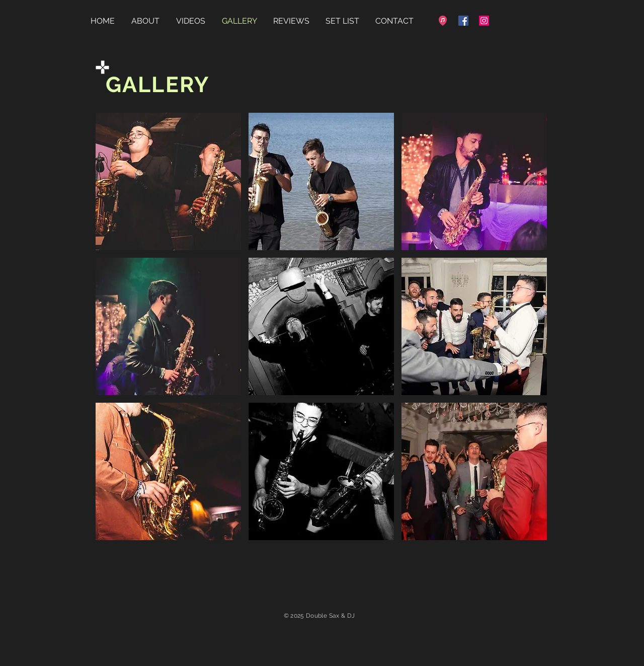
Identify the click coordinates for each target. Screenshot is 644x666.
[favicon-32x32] (443, 21)
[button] (168, 181)
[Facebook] (463, 21)
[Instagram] (484, 21)
